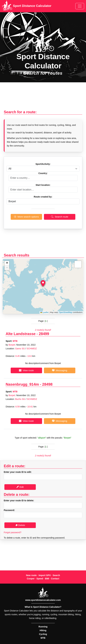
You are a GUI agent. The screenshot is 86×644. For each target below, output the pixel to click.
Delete (20, 525)
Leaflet (44, 312)
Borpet (12, 345)
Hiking (43, 630)
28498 (47, 384)
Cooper (31, 579)
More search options (26, 217)
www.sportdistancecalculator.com (43, 600)
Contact (55, 579)
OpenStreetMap (66, 312)
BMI (47, 579)
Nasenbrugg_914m (22, 384)
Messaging (60, 370)
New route (31, 575)
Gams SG (20, 349)
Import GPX (45, 575)
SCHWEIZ (32, 349)
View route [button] (26, 370)
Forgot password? (13, 532)
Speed (40, 579)
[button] (43, 283)
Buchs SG (20, 399)
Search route (60, 217)
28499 (44, 334)
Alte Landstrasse (21, 334)
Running (43, 627)
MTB (15, 341)
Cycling (43, 634)
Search (56, 575)
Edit (20, 487)
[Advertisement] (43, 98)
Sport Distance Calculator (27, 6)
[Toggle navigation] (80, 6)
